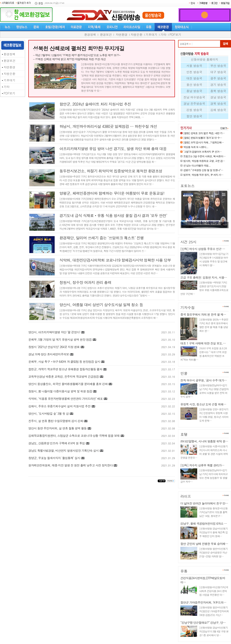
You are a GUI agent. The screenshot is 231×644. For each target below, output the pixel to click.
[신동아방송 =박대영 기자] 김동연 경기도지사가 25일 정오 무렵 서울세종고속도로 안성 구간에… (204, 288)
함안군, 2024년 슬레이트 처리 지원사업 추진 (95, 104)
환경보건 (106, 34)
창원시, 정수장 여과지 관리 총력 (85, 282)
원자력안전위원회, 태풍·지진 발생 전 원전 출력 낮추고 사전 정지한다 (70, 465)
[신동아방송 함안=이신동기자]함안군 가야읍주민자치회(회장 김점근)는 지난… (214, 611)
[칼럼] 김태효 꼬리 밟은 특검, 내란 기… (204, 133)
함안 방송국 (194, 116)
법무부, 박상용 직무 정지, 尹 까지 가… (203, 175)
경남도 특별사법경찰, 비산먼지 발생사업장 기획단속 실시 (64, 451)
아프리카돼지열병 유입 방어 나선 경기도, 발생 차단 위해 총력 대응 (113, 149)
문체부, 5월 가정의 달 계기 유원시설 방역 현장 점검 (60, 339)
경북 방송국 (218, 103)
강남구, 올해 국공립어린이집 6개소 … (204, 523)
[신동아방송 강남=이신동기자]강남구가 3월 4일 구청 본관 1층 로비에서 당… (214, 631)
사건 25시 (188, 242)
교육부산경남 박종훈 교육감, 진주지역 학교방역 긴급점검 (64, 376)
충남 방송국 (194, 91)
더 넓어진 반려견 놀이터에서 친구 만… (204, 503)
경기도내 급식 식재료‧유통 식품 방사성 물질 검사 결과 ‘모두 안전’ (113, 215)
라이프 (186, 496)
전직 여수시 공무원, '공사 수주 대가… (204, 380)
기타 (163, 34)
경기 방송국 (218, 85)
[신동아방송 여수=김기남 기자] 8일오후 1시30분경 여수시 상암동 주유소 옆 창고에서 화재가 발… (214, 259)
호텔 (184, 434)
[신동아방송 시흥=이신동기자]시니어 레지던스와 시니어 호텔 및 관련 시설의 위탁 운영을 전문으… (204, 452)
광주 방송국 (218, 78)
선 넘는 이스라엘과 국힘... (197, 165)
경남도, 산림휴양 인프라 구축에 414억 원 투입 (57, 443)
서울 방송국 (194, 66)
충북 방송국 (218, 91)
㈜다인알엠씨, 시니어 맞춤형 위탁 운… (204, 441)
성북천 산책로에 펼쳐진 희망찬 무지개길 (79, 48)
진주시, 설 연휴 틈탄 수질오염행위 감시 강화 (56, 421)
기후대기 (151, 34)
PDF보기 (175, 34)
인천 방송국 (194, 72)
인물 (184, 373)
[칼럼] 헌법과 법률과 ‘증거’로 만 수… (203, 138)
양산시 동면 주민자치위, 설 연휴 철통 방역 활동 (57, 428)
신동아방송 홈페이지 (205, 59)
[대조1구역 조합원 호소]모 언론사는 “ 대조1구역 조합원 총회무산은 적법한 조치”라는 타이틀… (204, 354)
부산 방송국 (218, 66)
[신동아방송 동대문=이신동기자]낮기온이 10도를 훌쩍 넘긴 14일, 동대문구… (213, 512)
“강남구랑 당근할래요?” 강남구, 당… (203, 623)
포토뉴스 (188, 186)
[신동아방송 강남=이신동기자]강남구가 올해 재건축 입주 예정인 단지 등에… (213, 532)
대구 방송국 (218, 72)
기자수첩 (188, 307)
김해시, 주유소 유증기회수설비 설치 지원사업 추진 (59, 406)
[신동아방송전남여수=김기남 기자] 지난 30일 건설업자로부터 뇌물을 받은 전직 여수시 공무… (204, 391)
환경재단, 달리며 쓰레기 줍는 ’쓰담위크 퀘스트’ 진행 (102, 238)
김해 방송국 (218, 110)
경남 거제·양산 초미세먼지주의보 (49, 354)
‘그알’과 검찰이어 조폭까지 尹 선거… (202, 152)
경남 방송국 (218, 97)
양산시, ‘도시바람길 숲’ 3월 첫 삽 (49, 413)
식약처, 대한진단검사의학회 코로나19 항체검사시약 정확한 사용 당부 (115, 260)
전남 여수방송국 (194, 97)
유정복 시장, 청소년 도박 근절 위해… (203, 404)
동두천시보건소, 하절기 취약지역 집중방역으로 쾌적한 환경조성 (111, 171)
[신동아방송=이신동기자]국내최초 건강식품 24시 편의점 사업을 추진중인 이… (214, 591)
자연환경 (122, 34)
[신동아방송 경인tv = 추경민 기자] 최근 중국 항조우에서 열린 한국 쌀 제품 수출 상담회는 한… (214, 325)
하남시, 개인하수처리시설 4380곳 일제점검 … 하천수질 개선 (108, 126)
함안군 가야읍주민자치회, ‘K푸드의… (203, 602)
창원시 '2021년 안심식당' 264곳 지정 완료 (54, 347)
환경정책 (90, 34)
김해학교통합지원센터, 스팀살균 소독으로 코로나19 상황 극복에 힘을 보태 (74, 436)
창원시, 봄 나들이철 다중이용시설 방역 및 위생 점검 (60, 391)
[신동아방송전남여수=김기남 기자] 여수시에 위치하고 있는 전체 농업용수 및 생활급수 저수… (204, 476)
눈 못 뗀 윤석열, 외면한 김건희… (202, 230)
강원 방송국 (194, 110)
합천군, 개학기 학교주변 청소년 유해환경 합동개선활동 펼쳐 (66, 369)
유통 (184, 571)
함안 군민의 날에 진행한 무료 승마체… (204, 544)
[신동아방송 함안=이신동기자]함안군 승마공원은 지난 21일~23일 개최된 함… (213, 552)
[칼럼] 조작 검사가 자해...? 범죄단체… (204, 142)
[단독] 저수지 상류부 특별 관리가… (202, 465)
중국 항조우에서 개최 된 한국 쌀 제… (203, 314)
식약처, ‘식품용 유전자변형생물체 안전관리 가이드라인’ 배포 (66, 399)
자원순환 (136, 34)
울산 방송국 (194, 85)
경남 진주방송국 (194, 103)
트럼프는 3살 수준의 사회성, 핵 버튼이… (204, 156)
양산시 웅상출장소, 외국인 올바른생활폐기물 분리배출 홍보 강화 (68, 384)
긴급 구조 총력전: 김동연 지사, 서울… (204, 277)
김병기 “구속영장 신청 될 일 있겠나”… (203, 170)
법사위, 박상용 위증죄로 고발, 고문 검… (204, 161)
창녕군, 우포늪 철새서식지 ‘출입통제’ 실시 (54, 458)
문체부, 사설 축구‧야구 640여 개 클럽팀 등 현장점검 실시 (64, 362)
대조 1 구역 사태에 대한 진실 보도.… (203, 343)
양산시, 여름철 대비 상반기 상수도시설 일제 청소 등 (101, 305)
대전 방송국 (194, 78)
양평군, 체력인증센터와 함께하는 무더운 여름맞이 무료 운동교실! (112, 193)
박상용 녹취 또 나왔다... (196, 147)
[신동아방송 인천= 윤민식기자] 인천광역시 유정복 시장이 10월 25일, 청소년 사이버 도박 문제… (214, 415)
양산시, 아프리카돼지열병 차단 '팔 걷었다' (54, 332)
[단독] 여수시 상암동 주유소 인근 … (203, 249)
